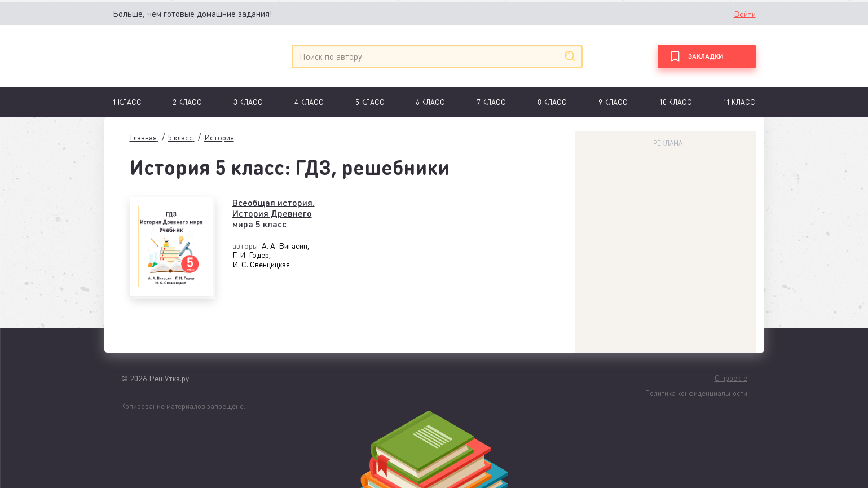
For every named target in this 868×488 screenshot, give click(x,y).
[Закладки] (707, 56)
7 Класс (491, 102)
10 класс (676, 102)
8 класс (552, 102)
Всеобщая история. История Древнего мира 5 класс (274, 213)
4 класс (309, 102)
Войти (745, 14)
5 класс (370, 102)
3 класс (248, 102)
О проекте (731, 378)
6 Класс (430, 102)
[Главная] (165, 56)
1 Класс (127, 102)
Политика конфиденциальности (696, 393)
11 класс (739, 102)
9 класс (613, 102)
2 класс (187, 102)
